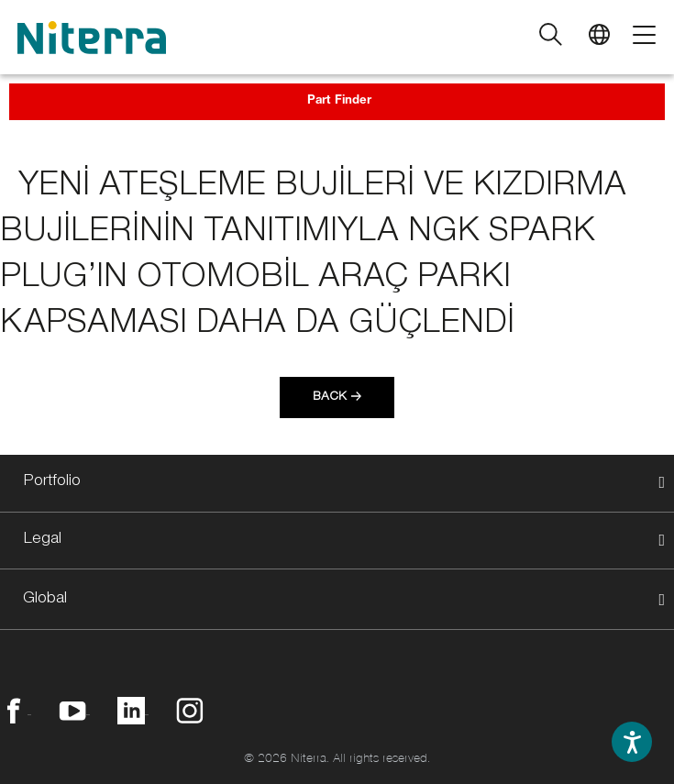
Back (330, 398)
